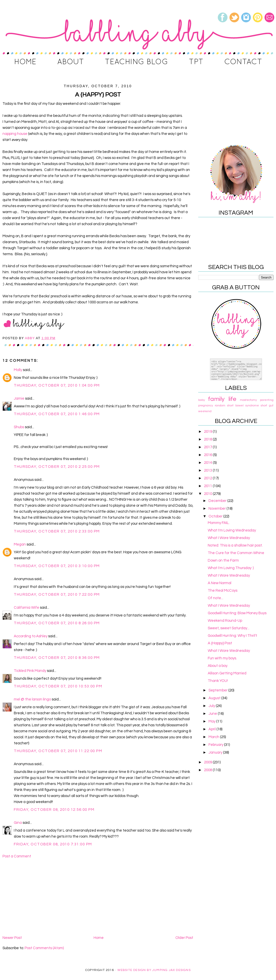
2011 (208, 486)
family (216, 399)
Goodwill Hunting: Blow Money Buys (237, 613)
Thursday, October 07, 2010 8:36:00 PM (57, 658)
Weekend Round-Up (225, 621)
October (216, 516)
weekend (205, 411)
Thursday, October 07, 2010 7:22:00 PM (57, 595)
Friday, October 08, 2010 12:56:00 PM (54, 810)
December (218, 501)
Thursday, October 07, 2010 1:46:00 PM (57, 414)
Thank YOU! (218, 681)
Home (99, 938)
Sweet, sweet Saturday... (229, 628)
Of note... (216, 598)
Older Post (184, 938)
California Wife (26, 608)
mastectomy (248, 400)
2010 (208, 494)
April (213, 729)
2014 (208, 463)
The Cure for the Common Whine (236, 553)
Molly (18, 370)
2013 (208, 470)
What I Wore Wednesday (229, 538)
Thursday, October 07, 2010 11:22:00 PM (58, 751)
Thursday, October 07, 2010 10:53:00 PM (58, 686)
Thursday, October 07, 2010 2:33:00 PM (57, 531)
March (214, 737)
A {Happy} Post (220, 643)
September (218, 690)
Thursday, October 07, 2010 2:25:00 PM (57, 467)
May (212, 721)
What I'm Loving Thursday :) (231, 568)
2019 (208, 432)
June (213, 714)
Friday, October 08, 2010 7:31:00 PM (53, 844)
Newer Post (12, 938)
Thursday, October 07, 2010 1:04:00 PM (57, 385)
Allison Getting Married (227, 673)
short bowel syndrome (243, 406)
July (212, 706)
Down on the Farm (223, 560)
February (216, 745)
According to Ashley (31, 636)
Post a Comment (17, 856)
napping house (15, 134)
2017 (208, 447)
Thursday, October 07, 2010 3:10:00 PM (57, 566)
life (232, 399)
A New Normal (220, 583)
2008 (208, 770)
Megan (20, 544)
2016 (208, 455)
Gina (18, 823)
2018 (208, 439)
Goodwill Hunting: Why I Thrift (232, 636)
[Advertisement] (98, 897)
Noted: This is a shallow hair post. (235, 545)
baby (202, 400)
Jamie (19, 398)
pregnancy (206, 406)
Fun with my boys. (222, 658)
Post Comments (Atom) (44, 948)
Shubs (19, 427)
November (218, 509)
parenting (267, 400)
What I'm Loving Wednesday (232, 530)
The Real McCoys (223, 591)
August (215, 698)
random (220, 406)
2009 (208, 762)
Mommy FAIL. (219, 523)
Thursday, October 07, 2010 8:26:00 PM (57, 623)
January (216, 752)
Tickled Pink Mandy (30, 671)
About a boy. (218, 666)
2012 (208, 478)
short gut (267, 406)
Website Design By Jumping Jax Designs (154, 970)
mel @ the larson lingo (32, 699)
